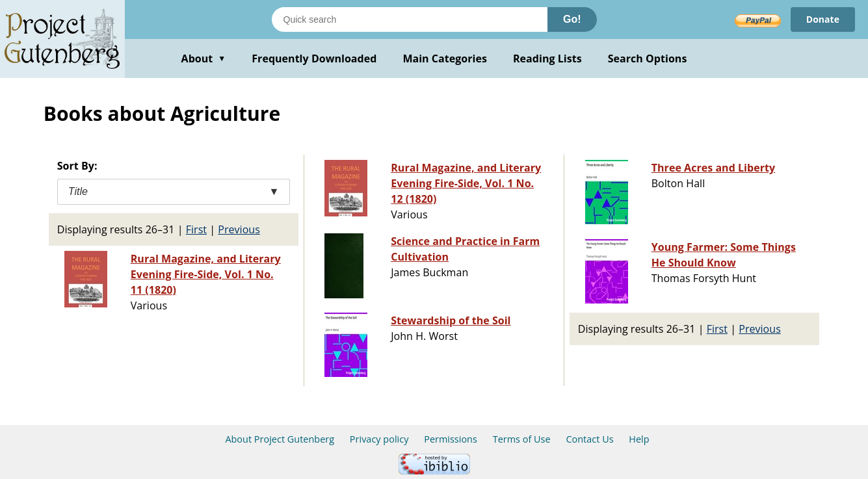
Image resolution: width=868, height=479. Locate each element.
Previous (239, 229)
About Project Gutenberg (280, 439)
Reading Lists (547, 58)
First (196, 229)
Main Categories (445, 58)
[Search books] (410, 19)
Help (639, 439)
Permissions (451, 439)
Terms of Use (522, 439)
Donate (823, 19)
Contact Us (589, 439)
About (204, 58)
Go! (572, 19)
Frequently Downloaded (314, 58)
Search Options (648, 58)
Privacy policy (379, 439)
